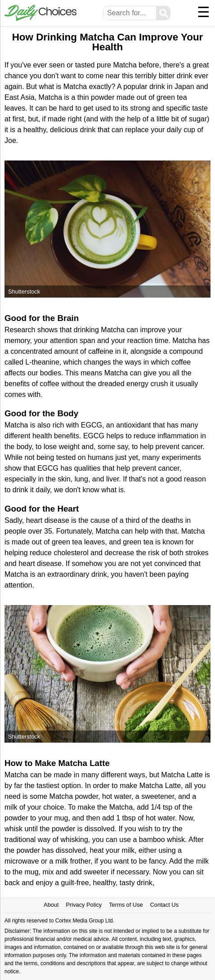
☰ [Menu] (204, 12)
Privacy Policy (84, 905)
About (51, 905)
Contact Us (164, 905)
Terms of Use (126, 905)
